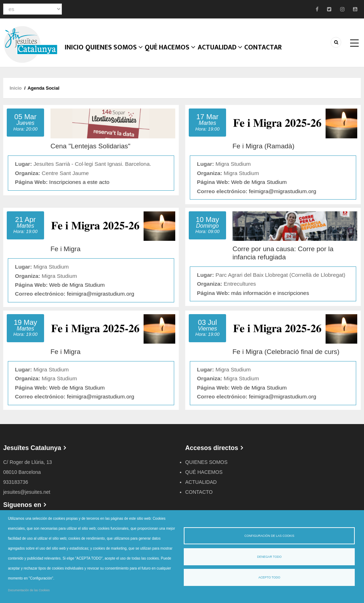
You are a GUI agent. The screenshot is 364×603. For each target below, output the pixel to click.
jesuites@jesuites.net (27, 496)
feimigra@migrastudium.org (282, 195)
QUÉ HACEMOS (180, 55)
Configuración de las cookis (269, 536)
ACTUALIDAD (233, 55)
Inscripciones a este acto (79, 186)
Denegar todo (269, 557)
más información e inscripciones (270, 297)
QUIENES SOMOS (206, 466)
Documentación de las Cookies (29, 590)
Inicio (77, 55)
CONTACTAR (280, 55)
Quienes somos (121, 55)
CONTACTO (199, 496)
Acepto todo (269, 577)
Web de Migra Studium (259, 186)
